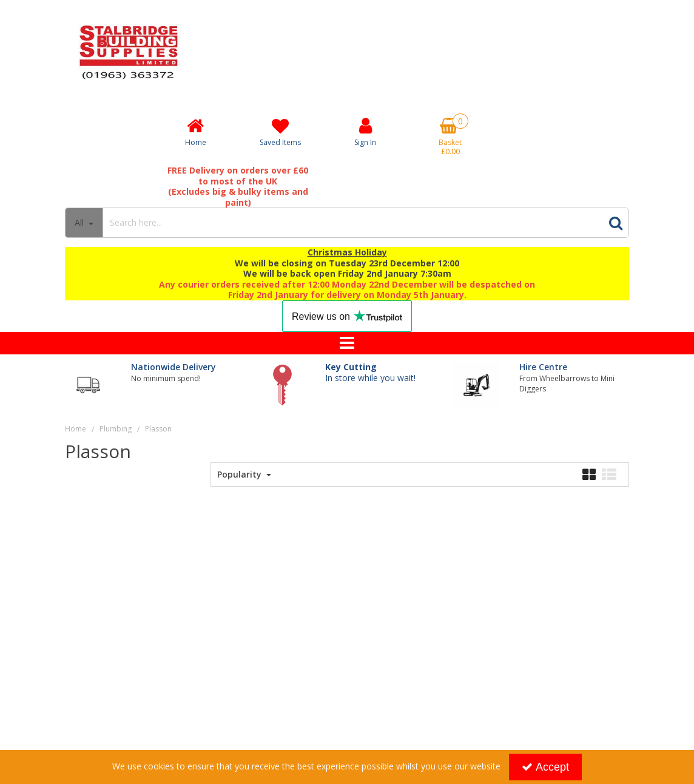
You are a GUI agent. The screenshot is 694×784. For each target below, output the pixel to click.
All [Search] (80, 222)
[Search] (352, 223)
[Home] (195, 131)
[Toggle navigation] (347, 343)
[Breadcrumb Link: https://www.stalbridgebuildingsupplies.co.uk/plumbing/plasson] (158, 428)
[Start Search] (616, 223)
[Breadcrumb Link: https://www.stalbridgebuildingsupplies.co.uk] (76, 428)
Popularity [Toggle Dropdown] (241, 475)
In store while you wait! (370, 372)
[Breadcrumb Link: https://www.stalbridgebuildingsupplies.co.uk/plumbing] (116, 428)
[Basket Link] (450, 137)
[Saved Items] (280, 132)
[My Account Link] (365, 131)
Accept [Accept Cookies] (545, 767)
